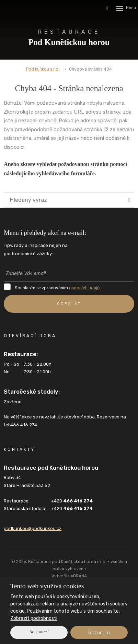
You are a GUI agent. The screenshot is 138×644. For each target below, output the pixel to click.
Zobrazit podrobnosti (34, 618)
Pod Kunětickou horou (69, 37)
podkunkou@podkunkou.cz (33, 528)
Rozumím (99, 633)
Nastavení (39, 632)
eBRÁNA (79, 576)
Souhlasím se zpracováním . (58, 288)
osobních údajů (84, 288)
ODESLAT (69, 304)
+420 (72, 501)
